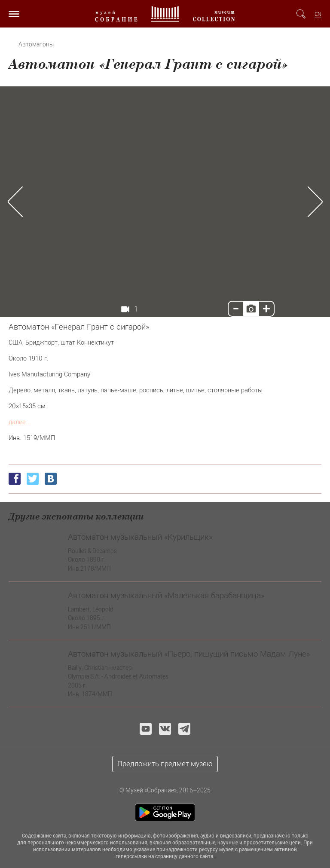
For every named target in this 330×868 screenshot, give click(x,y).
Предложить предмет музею (165, 764)
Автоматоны (36, 44)
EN (318, 14)
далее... (20, 422)
